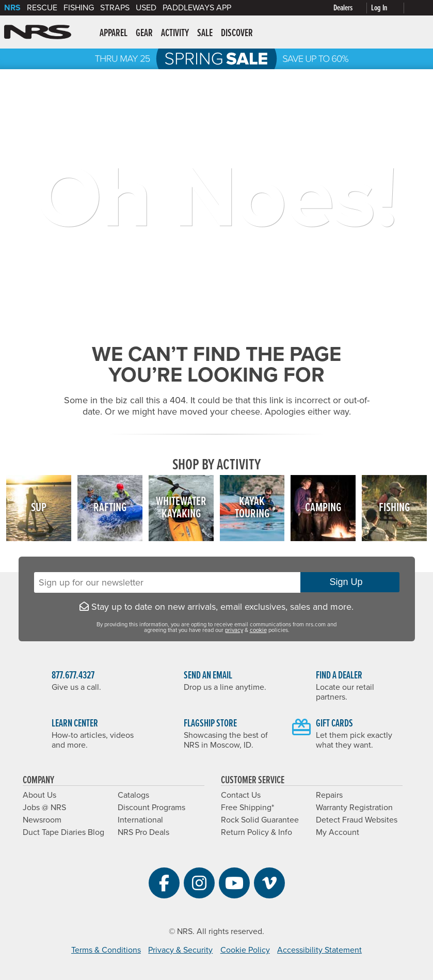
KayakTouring (252, 508)
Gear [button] (144, 34)
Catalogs (133, 795)
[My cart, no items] (419, 8)
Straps (115, 8)
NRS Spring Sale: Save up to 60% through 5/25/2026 (217, 59)
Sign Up (349, 582)
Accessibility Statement (319, 950)
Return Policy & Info (256, 832)
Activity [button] (175, 34)
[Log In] (390, 8)
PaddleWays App (197, 8)
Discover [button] (237, 34)
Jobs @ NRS (44, 808)
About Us (39, 795)
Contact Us (241, 795)
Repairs (329, 795)
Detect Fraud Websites (357, 820)
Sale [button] (205, 34)
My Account (338, 832)
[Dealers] (352, 8)
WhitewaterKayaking (181, 508)
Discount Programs (151, 808)
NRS (12, 8)
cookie (258, 630)
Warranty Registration (354, 808)
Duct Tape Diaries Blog (63, 832)
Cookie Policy (245, 950)
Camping (323, 508)
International (140, 820)
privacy (234, 630)
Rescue (42, 8)
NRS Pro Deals (143, 832)
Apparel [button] (114, 34)
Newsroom (42, 820)
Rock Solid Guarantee (260, 820)
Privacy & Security (180, 950)
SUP (39, 508)
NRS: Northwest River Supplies (38, 32)
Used (146, 8)
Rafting (110, 508)
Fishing (79, 8)
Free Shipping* (247, 808)
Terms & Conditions (106, 950)
